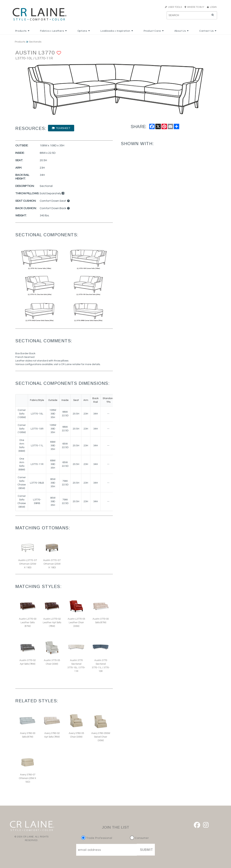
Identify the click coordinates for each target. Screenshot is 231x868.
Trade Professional (97, 838)
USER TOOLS (173, 7)
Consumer (139, 838)
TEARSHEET (61, 128)
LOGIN (212, 7)
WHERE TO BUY (196, 7)
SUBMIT (147, 850)
